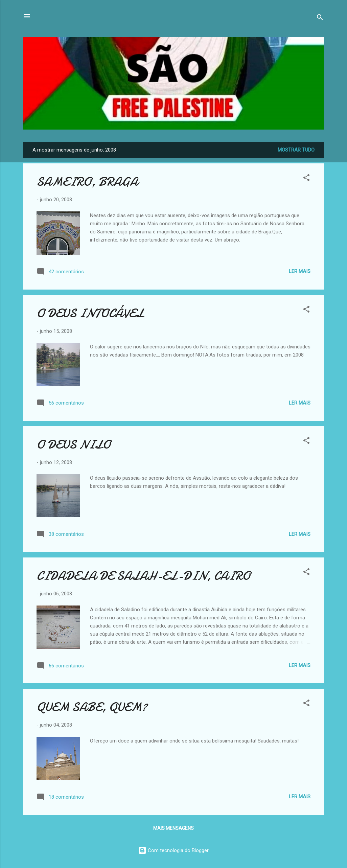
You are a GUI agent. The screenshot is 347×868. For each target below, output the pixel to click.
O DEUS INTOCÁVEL (90, 313)
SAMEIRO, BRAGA (87, 182)
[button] (306, 179)
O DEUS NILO (74, 445)
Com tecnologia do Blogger (173, 850)
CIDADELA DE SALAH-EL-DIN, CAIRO (143, 576)
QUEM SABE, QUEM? (92, 707)
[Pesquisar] (320, 18)
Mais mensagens (173, 828)
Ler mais (300, 271)
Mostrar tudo (296, 150)
